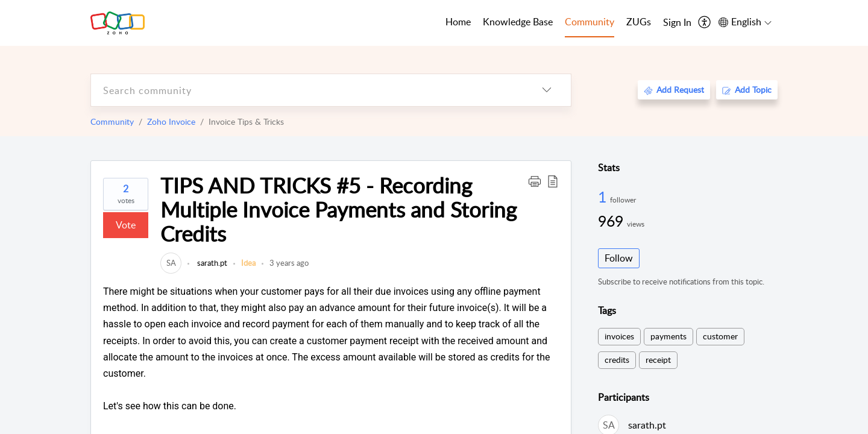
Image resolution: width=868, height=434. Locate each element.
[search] (307, 90)
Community (112, 121)
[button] (535, 181)
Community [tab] (590, 22)
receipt (658, 360)
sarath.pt (211, 263)
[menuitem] (677, 23)
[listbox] (547, 90)
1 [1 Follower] (604, 197)
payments (668, 336)
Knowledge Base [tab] (518, 22)
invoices (619, 336)
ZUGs (639, 22)
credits (617, 360)
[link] (171, 263)
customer (720, 336)
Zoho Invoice (171, 121)
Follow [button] (619, 258)
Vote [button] (126, 225)
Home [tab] (458, 22)
